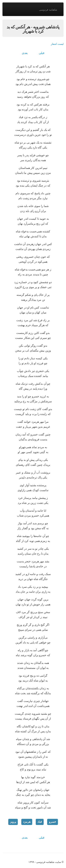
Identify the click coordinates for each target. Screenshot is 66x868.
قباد (40, 822)
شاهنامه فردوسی (48, 10)
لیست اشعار (57, 44)
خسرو (53, 822)
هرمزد (27, 822)
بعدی (25, 53)
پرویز (13, 822)
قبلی (42, 53)
